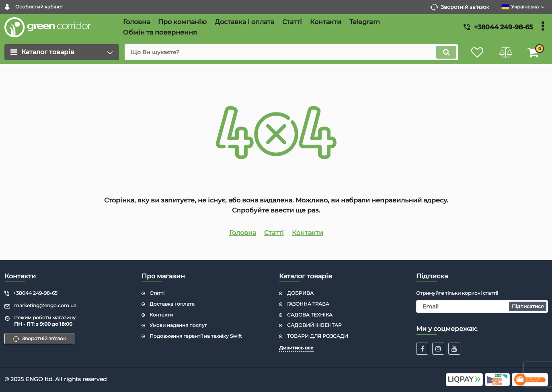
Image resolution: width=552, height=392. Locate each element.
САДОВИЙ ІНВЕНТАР (314, 325)
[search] (291, 52)
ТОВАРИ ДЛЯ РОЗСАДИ (318, 336)
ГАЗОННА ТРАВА (308, 304)
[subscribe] (482, 306)
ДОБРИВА (300, 293)
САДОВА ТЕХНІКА (310, 315)
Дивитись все (296, 348)
